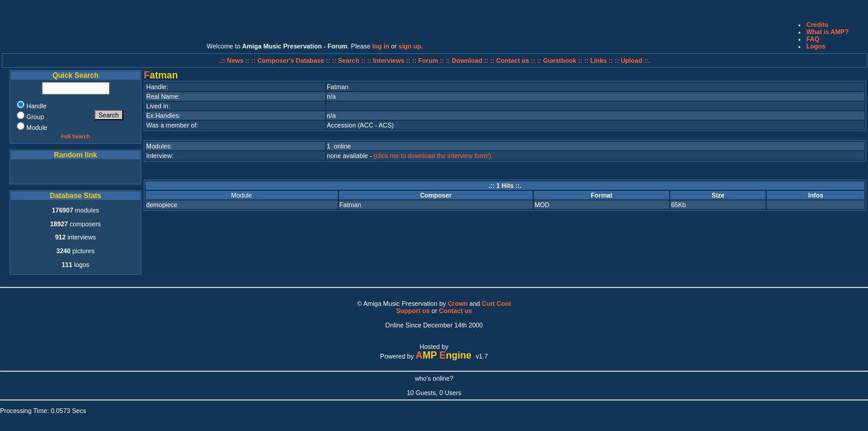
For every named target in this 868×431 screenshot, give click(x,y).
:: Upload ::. (632, 60)
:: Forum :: (429, 60)
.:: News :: (235, 60)
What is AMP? (828, 32)
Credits (817, 25)
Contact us (456, 311)
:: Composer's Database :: (292, 60)
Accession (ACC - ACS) (361, 125)
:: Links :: (598, 60)
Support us (413, 311)
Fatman (350, 205)
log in (380, 46)
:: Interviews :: (390, 60)
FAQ (813, 39)
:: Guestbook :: (559, 60)
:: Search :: (350, 60)
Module (242, 195)
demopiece (162, 205)
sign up (410, 46)
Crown (457, 303)
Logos (816, 46)
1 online (339, 146)
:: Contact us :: (512, 60)
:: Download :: (468, 60)
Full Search (76, 136)
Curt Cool (496, 303)
